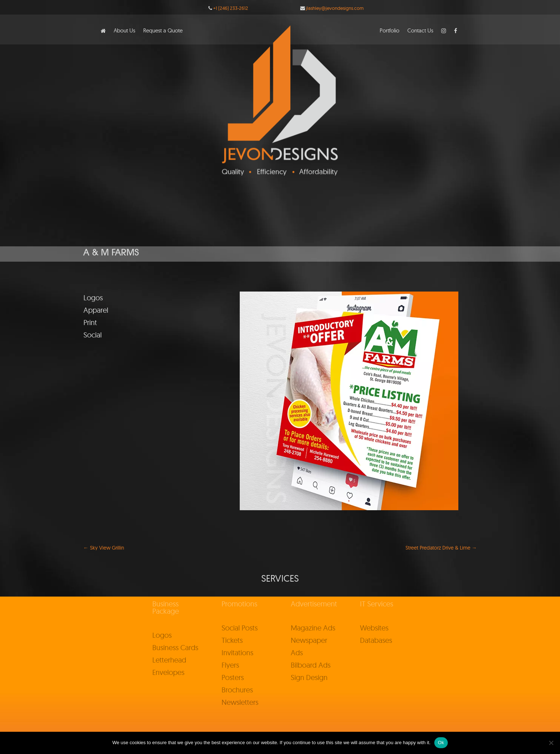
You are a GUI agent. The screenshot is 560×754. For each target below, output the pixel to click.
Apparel (96, 310)
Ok (441, 743)
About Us (124, 31)
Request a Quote (163, 31)
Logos (93, 298)
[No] (551, 743)
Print (90, 322)
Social (93, 335)
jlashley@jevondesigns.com (335, 8)
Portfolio (389, 31)
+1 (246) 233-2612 (231, 8)
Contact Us (420, 31)
